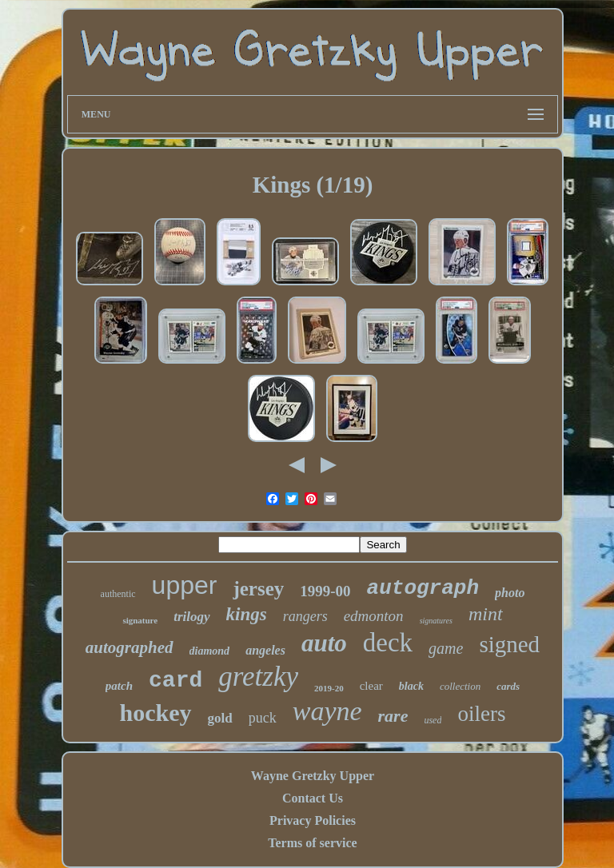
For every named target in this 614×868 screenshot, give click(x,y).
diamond (210, 651)
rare (393, 716)
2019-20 (329, 688)
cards (508, 686)
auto (324, 643)
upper (185, 585)
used (433, 720)
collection (460, 686)
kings (247, 614)
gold (220, 718)
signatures (436, 621)
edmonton (374, 616)
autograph (423, 588)
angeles (265, 650)
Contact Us (313, 798)
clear (371, 686)
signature (140, 620)
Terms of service (312, 843)
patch (119, 686)
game (446, 648)
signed (509, 644)
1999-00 (325, 591)
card (175, 681)
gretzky (258, 677)
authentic (118, 594)
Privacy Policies (313, 820)
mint (486, 614)
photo (510, 593)
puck (263, 718)
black (411, 686)
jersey (258, 589)
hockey (156, 713)
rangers (305, 616)
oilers (481, 714)
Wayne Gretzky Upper (313, 776)
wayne (327, 711)
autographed (130, 647)
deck (388, 643)
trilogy (191, 617)
